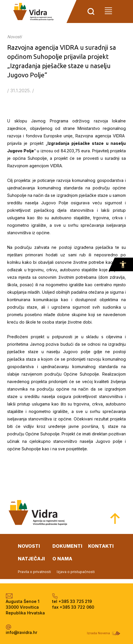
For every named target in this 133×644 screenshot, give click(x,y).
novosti (29, 546)
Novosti (14, 37)
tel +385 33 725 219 (72, 601)
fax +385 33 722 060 (73, 607)
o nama (62, 559)
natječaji (31, 559)
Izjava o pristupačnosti (76, 572)
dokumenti (67, 546)
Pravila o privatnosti (34, 572)
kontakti (101, 546)
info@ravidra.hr (21, 632)
